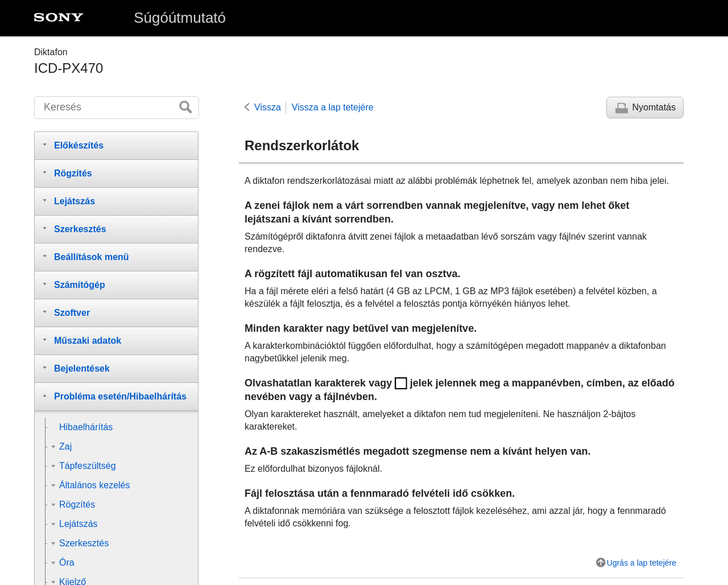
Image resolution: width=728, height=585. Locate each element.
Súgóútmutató (180, 18)
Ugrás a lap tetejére (642, 563)
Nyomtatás (654, 107)
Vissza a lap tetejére (333, 107)
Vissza (268, 107)
